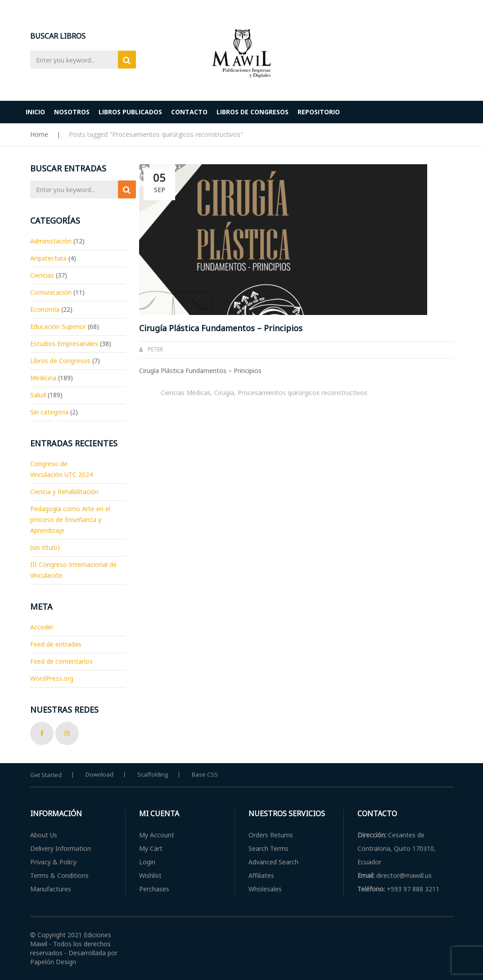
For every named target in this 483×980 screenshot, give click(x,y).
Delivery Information (61, 848)
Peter (155, 349)
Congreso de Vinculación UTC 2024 (61, 469)
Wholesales (265, 889)
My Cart (151, 848)
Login (147, 862)
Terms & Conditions (59, 875)
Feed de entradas (56, 644)
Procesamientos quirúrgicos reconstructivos (302, 393)
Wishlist (150, 875)
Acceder (42, 627)
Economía (45, 309)
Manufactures (51, 889)
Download (99, 774)
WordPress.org (52, 678)
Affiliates (261, 875)
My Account (157, 835)
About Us (44, 835)
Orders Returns (271, 835)
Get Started (46, 775)
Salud (38, 395)
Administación (51, 241)
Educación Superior (58, 326)
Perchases (154, 889)
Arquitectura (48, 258)
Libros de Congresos (60, 361)
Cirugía (224, 393)
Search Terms (269, 848)
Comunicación (51, 292)
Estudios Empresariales (64, 344)
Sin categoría (49, 412)
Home (39, 134)
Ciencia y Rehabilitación (64, 492)
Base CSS (205, 774)
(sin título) (45, 547)
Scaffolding (153, 774)
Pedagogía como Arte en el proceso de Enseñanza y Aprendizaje (70, 519)
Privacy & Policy (53, 862)
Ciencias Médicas (186, 393)
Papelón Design (53, 962)
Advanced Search (273, 862)
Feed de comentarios (61, 661)
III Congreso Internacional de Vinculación (73, 570)
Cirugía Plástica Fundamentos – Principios (221, 328)
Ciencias (42, 275)
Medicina (43, 378)
